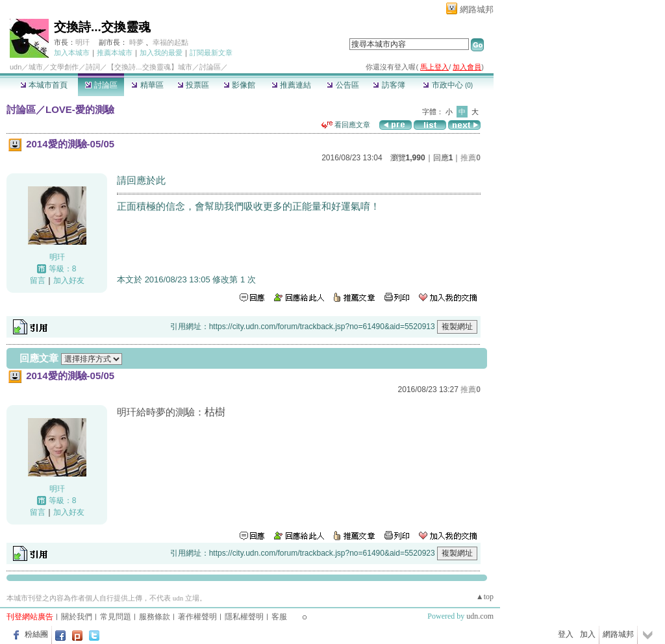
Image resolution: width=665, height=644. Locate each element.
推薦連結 (291, 85)
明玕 (82, 42)
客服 (279, 617)
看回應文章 (346, 125)
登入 (566, 634)
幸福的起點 (170, 42)
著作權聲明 (197, 617)
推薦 (471, 158)
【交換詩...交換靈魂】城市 (149, 67)
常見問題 (116, 617)
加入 (588, 634)
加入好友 (69, 280)
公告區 (343, 85)
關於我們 (77, 617)
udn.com (480, 616)
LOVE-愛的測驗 (80, 109)
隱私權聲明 (244, 617)
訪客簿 (389, 85)
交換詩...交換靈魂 (102, 27)
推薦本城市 (115, 53)
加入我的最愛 (161, 53)
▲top (485, 597)
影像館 (239, 85)
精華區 (147, 85)
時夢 (136, 42)
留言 (38, 280)
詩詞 (93, 67)
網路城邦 (477, 9)
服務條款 (155, 617)
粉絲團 (36, 634)
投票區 (193, 85)
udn (16, 67)
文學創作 (64, 67)
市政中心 (448, 85)
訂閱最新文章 (211, 53)
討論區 (101, 85)
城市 (36, 67)
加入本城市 (72, 53)
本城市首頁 (44, 85)
